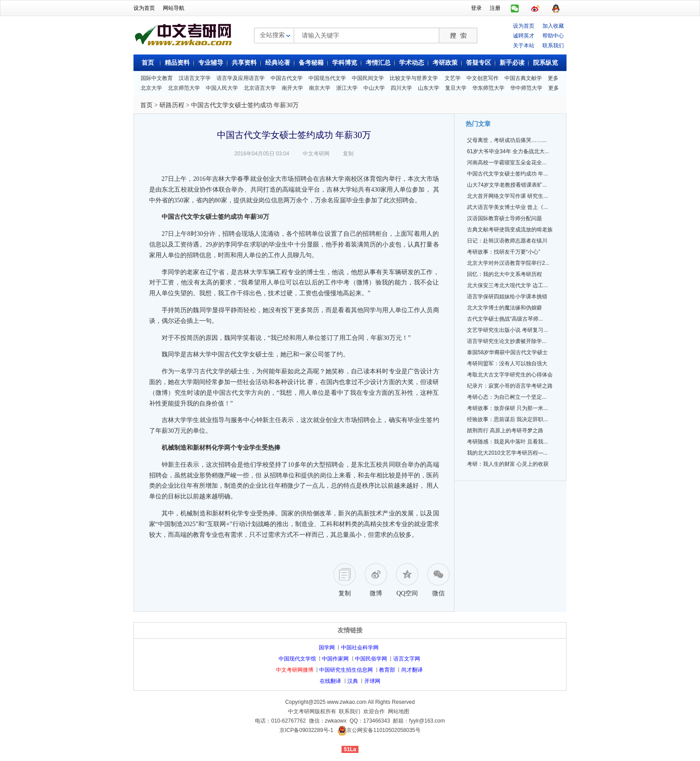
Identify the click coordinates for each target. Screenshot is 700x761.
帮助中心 (553, 36)
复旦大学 (456, 88)
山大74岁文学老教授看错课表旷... (507, 185)
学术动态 (412, 63)
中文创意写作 (483, 78)
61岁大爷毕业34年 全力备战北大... (508, 151)
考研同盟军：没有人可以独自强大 (507, 364)
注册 (495, 8)
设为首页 (144, 8)
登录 (476, 8)
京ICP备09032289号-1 (306, 730)
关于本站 (524, 46)
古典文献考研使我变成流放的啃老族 (510, 230)
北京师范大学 (184, 88)
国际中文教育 (157, 78)
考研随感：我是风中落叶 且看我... (507, 442)
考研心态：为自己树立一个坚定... (507, 397)
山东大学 (429, 88)
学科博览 (345, 63)
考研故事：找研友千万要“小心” (504, 252)
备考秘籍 (311, 63)
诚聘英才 (524, 36)
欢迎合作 (374, 711)
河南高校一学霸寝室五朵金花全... (507, 163)
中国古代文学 (287, 78)
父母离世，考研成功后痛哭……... (507, 140)
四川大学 (401, 88)
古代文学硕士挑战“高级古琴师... (505, 319)
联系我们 (553, 46)
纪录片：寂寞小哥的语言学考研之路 (510, 386)
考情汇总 (378, 63)
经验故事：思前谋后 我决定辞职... (507, 419)
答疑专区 (479, 63)
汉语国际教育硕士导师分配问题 (504, 218)
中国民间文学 (368, 78)
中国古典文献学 (523, 78)
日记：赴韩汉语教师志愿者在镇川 (507, 241)
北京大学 (151, 88)
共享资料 (244, 63)
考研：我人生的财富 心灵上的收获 (508, 464)
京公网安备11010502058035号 (383, 730)
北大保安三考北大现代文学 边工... (507, 285)
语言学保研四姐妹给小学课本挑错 (507, 297)
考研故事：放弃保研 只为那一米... (507, 408)
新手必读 (512, 63)
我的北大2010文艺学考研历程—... (507, 453)
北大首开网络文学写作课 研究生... (507, 196)
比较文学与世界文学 (414, 78)
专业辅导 (211, 63)
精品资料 (177, 63)
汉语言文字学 (195, 78)
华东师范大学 (488, 88)
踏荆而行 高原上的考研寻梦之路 (505, 431)
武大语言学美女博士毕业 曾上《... (507, 207)
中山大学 (374, 88)
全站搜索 (272, 35)
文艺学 (453, 78)
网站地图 (399, 711)
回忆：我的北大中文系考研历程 (504, 274)
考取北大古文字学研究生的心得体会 (510, 375)
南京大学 (320, 88)
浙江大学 (347, 88)
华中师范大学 (526, 88)
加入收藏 (553, 26)
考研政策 (445, 63)
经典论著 (278, 63)
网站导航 (174, 8)
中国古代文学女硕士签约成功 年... (507, 174)
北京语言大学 (260, 88)
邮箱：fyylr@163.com (419, 721)
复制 (348, 154)
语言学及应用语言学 (241, 78)
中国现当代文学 (327, 78)
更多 (553, 78)
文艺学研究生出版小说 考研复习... (507, 330)
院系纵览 (546, 63)
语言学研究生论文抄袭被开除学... (507, 341)
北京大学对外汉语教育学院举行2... (508, 263)
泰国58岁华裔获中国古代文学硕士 (507, 352)
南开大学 (292, 88)
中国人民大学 (222, 88)
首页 (148, 63)
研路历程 (172, 105)
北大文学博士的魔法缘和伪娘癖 (504, 308)
